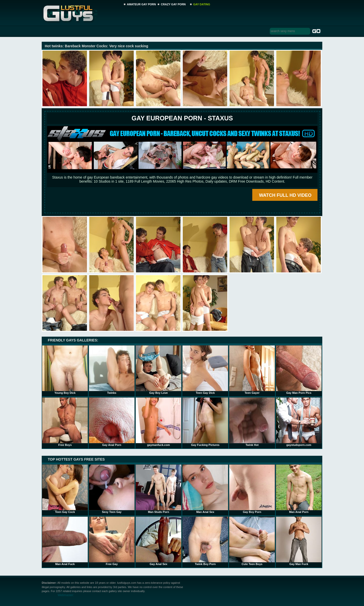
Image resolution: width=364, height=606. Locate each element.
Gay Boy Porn (252, 489)
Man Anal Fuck (65, 541)
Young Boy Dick (65, 370)
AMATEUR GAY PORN (141, 4)
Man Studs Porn (158, 489)
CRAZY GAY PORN (173, 4)
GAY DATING (202, 4)
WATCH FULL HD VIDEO (285, 195)
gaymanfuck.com (158, 422)
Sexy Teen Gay (112, 489)
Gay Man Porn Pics (299, 370)
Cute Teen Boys (252, 541)
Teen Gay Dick (205, 370)
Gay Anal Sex (158, 541)
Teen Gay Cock (65, 489)
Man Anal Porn (299, 489)
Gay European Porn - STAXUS (182, 118)
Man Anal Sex (205, 489)
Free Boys (65, 422)
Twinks (112, 370)
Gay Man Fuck (299, 541)
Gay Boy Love (158, 370)
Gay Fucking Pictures (205, 422)
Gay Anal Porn (112, 422)
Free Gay (112, 541)
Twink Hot (252, 422)
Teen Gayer (252, 370)
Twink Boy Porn (205, 541)
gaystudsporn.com (299, 422)
